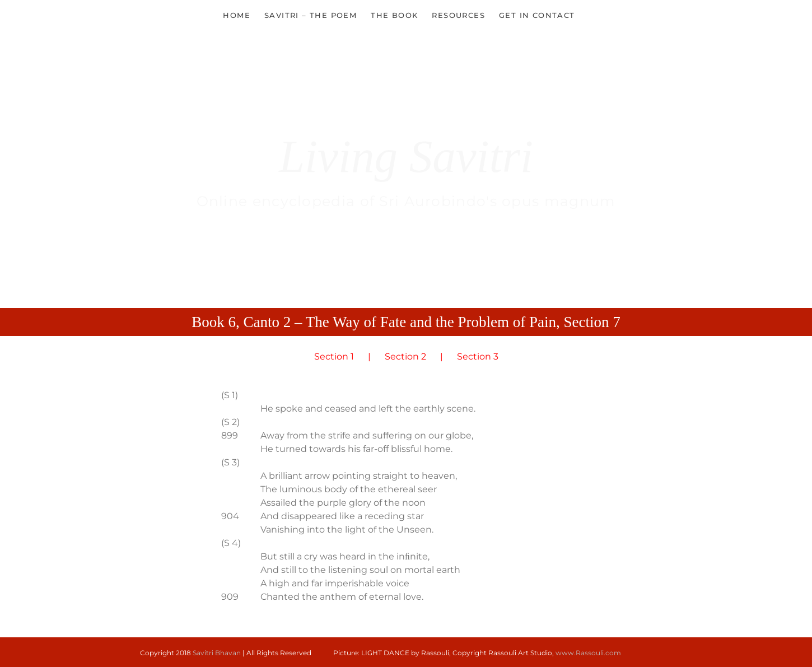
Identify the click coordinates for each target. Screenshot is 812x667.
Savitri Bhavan (217, 653)
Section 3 (478, 356)
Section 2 (405, 356)
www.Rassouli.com (588, 653)
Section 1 (334, 356)
